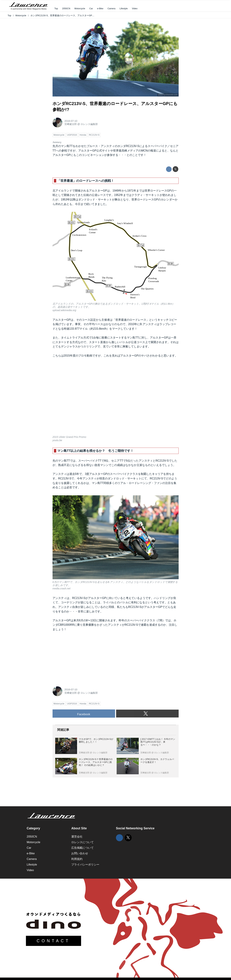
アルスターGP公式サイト (94, 151)
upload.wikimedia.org (64, 310)
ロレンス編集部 (89, 124)
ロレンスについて (82, 842)
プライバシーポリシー (85, 865)
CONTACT (53, 941)
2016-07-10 (71, 121)
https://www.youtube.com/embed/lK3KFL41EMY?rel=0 (116, 399)
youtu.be (57, 440)
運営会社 (77, 837)
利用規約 (77, 859)
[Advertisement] (79, 658)
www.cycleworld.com (168, 95)
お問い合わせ (80, 853)
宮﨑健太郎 (71, 124)
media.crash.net (61, 588)
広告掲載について (82, 848)
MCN (144, 151)
